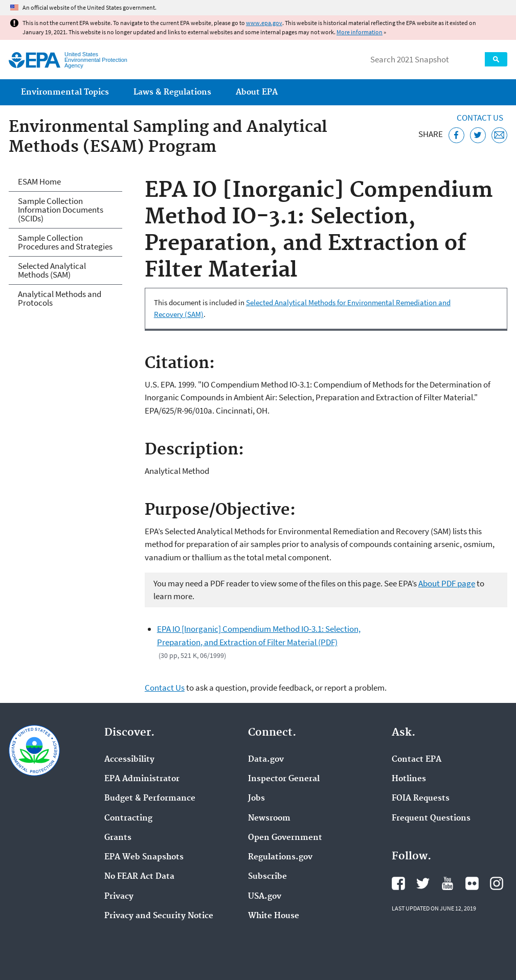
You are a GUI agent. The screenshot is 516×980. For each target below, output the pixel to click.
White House (274, 916)
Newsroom (269, 818)
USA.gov (265, 897)
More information (360, 32)
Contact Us (480, 118)
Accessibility (129, 760)
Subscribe (267, 877)
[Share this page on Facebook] (456, 135)
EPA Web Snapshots (144, 857)
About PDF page (447, 583)
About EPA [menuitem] (257, 92)
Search (496, 59)
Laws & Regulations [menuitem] (172, 92)
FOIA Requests (421, 799)
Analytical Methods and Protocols (60, 298)
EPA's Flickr (472, 883)
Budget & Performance (150, 799)
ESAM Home (39, 181)
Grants (118, 838)
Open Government (285, 838)
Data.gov (266, 760)
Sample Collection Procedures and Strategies (65, 242)
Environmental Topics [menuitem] (65, 92)
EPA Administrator (142, 779)
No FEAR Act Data (139, 877)
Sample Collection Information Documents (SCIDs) (61, 210)
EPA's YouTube (447, 883)
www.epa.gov (264, 23)
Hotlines (409, 779)
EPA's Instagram (497, 883)
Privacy (119, 897)
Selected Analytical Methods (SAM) (52, 270)
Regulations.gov (280, 857)
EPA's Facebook (398, 883)
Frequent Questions (431, 818)
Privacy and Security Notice (159, 916)
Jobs (256, 799)
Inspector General (284, 779)
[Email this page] (499, 135)
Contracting (128, 818)
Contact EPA (417, 760)
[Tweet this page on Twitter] (478, 135)
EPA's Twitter (423, 883)
